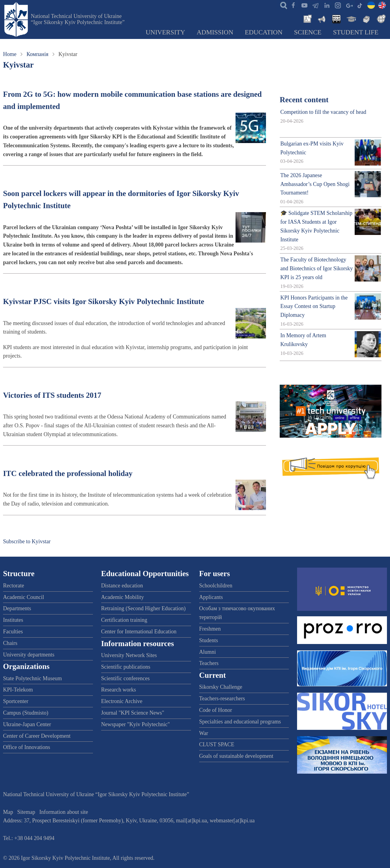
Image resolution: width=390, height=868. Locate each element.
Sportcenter (16, 701)
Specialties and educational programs (240, 722)
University (165, 32)
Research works (119, 690)
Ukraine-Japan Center (27, 724)
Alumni (208, 652)
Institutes (13, 620)
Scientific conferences (125, 678)
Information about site (64, 812)
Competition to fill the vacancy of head (323, 112)
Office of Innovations (27, 747)
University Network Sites (129, 655)
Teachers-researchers (222, 698)
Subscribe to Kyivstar (27, 541)
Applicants (211, 597)
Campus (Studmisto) (26, 713)
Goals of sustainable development (236, 756)
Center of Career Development (37, 736)
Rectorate (14, 586)
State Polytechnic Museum (32, 678)
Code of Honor (216, 710)
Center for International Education (139, 632)
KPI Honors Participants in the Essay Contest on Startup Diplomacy (314, 306)
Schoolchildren (216, 586)
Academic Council (23, 597)
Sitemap (26, 812)
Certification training (124, 620)
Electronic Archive (122, 701)
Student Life (356, 32)
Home (10, 54)
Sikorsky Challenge (221, 687)
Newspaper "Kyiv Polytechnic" (136, 724)
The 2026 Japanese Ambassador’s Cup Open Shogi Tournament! (315, 184)
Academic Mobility (122, 597)
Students (209, 640)
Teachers (209, 663)
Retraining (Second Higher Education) (143, 608)
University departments (29, 655)
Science (308, 32)
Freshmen (210, 629)
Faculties (13, 632)
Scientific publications (126, 667)
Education (264, 32)
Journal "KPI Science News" (133, 713)
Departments (17, 608)
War (204, 733)
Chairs (10, 643)
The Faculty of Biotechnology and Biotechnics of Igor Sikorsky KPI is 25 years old (317, 268)
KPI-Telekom (18, 690)
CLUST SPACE (217, 744)
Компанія (37, 54)
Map (8, 812)
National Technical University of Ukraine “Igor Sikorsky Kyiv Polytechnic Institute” (78, 19)
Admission (215, 32)
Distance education (122, 586)
